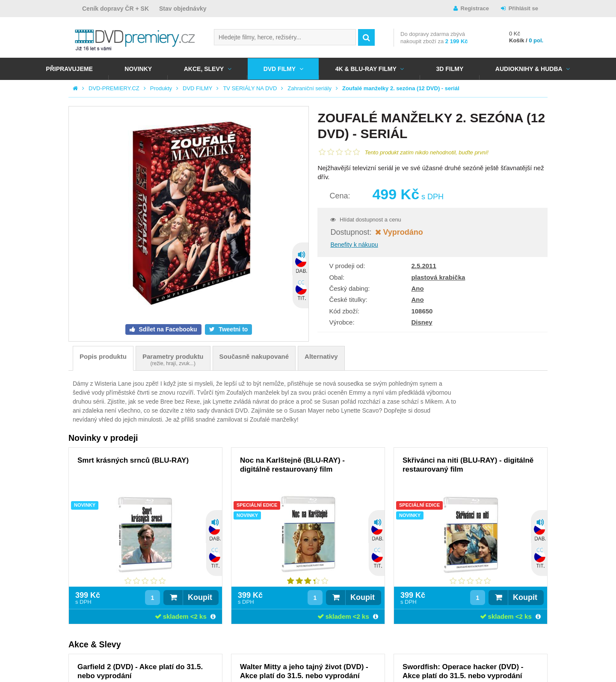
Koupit (200, 597)
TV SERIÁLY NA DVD (250, 88)
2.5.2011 (423, 266)
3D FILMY (450, 69)
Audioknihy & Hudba (529, 69)
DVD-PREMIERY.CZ (114, 88)
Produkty (161, 88)
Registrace (475, 8)
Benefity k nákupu (354, 245)
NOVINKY (138, 69)
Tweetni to (232, 329)
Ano (417, 288)
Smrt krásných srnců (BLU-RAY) (133, 460)
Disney (422, 322)
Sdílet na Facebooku (167, 329)
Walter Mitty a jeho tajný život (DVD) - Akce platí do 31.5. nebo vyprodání (304, 671)
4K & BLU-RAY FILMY (366, 69)
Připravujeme (69, 69)
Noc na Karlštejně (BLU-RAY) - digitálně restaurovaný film (292, 465)
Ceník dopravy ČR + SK (115, 9)
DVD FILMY (280, 69)
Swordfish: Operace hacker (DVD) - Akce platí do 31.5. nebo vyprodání (463, 671)
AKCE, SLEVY (204, 69)
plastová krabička (438, 277)
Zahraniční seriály (309, 88)
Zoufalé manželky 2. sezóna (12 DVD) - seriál (401, 88)
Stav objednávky (183, 9)
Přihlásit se (523, 8)
